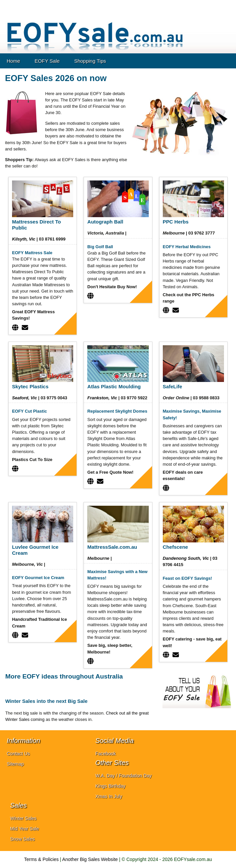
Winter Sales (23, 818)
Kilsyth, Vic (24, 239)
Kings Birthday (110, 786)
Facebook (105, 754)
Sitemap (15, 764)
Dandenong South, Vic (186, 558)
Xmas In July (109, 796)
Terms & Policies (41, 859)
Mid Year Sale (24, 829)
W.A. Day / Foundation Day (124, 776)
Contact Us (18, 754)
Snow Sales (22, 839)
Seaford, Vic (25, 398)
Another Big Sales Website (90, 859)
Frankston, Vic (102, 398)
